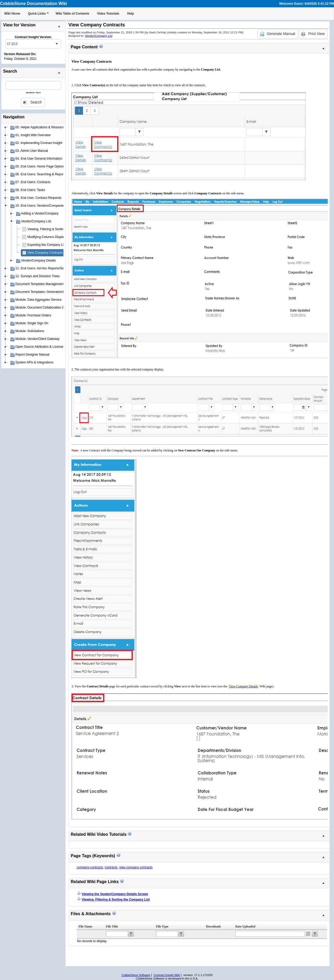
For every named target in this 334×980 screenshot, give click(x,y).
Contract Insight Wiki (167, 975)
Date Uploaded (245, 926)
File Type (162, 926)
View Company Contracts (45, 253)
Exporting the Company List (47, 245)
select (57, 44)
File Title (112, 926)
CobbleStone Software (136, 975)
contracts (111, 867)
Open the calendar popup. (308, 934)
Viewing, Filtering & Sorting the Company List (59, 229)
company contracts (90, 867)
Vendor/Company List (99, 36)
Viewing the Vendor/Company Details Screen (115, 894)
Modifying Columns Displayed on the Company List (63, 237)
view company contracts (136, 867)
